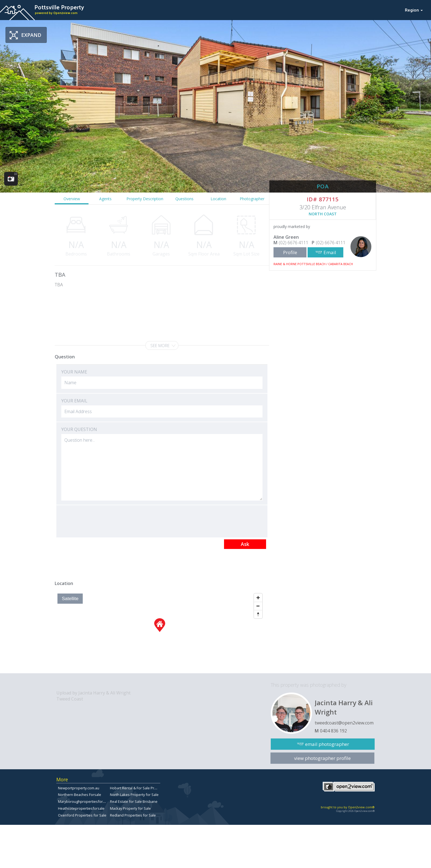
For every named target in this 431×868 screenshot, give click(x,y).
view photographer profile (322, 758)
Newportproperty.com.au (79, 788)
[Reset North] (258, 614)
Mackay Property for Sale (130, 808)
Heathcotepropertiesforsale (81, 808)
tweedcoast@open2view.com (344, 723)
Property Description (145, 199)
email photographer (327, 744)
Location (218, 199)
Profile (290, 252)
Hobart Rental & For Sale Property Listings (144, 788)
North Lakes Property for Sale (134, 795)
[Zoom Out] (258, 606)
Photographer (252, 199)
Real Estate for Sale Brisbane (134, 801)
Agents (105, 199)
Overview (72, 199)
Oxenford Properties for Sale (82, 815)
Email (330, 252)
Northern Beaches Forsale (80, 795)
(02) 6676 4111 (294, 243)
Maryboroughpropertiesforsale (84, 801)
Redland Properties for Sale (133, 815)
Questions (184, 199)
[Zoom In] (258, 598)
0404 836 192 (333, 731)
